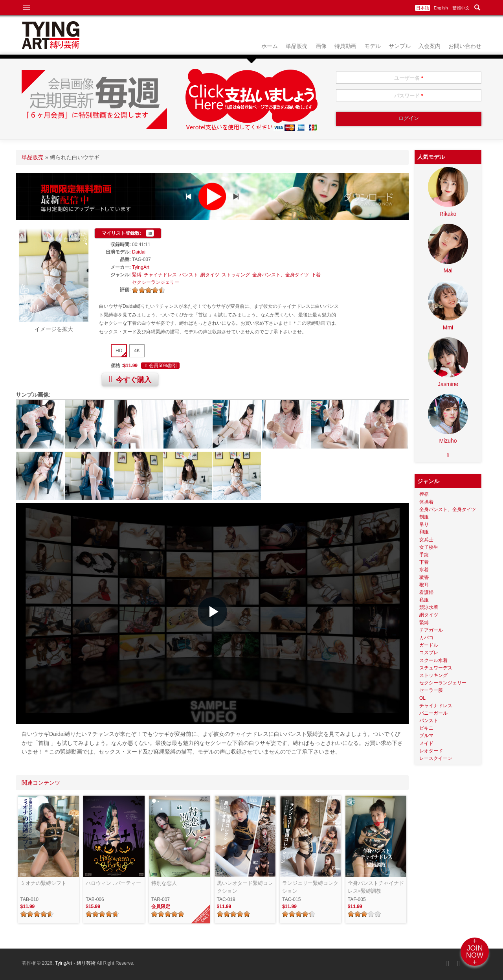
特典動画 (345, 46)
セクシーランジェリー (156, 282)
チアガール (431, 630)
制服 (424, 517)
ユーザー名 (409, 78)
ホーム (270, 46)
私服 (424, 600)
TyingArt (141, 267)
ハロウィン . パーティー (113, 883)
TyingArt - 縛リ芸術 (76, 963)
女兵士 (426, 540)
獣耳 (424, 585)
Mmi (448, 327)
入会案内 (430, 46)
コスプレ (429, 653)
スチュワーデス (436, 668)
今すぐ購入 (130, 379)
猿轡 (424, 577)
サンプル (400, 46)
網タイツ (210, 275)
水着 (424, 570)
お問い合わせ (465, 46)
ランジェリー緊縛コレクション (310, 887)
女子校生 (429, 547)
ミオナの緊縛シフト (43, 883)
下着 (316, 275)
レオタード (431, 751)
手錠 (424, 555)
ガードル (429, 645)
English (441, 8)
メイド (426, 743)
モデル (373, 46)
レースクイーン (436, 758)
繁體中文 (461, 8)
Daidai (139, 252)
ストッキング (236, 275)
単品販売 (297, 46)
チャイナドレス (160, 275)
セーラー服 (431, 690)
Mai (448, 270)
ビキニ (426, 728)
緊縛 (137, 275)
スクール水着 (433, 660)
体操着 (426, 502)
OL (422, 698)
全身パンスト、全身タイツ (281, 275)
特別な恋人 (164, 883)
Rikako (448, 214)
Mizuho (448, 441)
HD (119, 351)
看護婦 (426, 592)
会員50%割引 (160, 366)
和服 (424, 532)
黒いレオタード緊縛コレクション (245, 887)
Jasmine (448, 384)
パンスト (189, 275)
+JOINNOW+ (475, 952)
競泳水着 (429, 607)
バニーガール (433, 713)
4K (137, 351)
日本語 (423, 8)
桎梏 (424, 494)
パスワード (409, 96)
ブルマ (426, 735)
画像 (321, 46)
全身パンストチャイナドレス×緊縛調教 (376, 887)
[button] (212, 612)
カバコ (426, 638)
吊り (424, 524)
